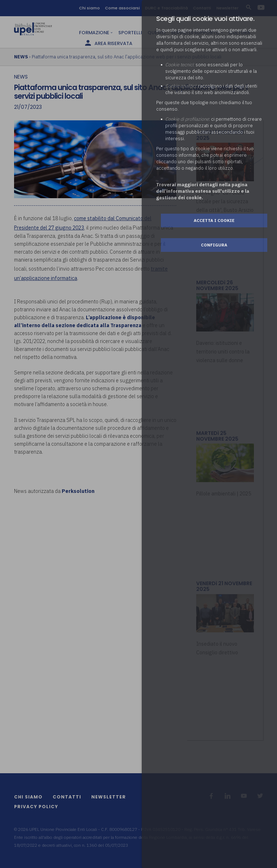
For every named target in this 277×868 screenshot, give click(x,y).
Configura (214, 245)
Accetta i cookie (214, 220)
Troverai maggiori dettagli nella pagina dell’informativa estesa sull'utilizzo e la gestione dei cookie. (203, 191)
